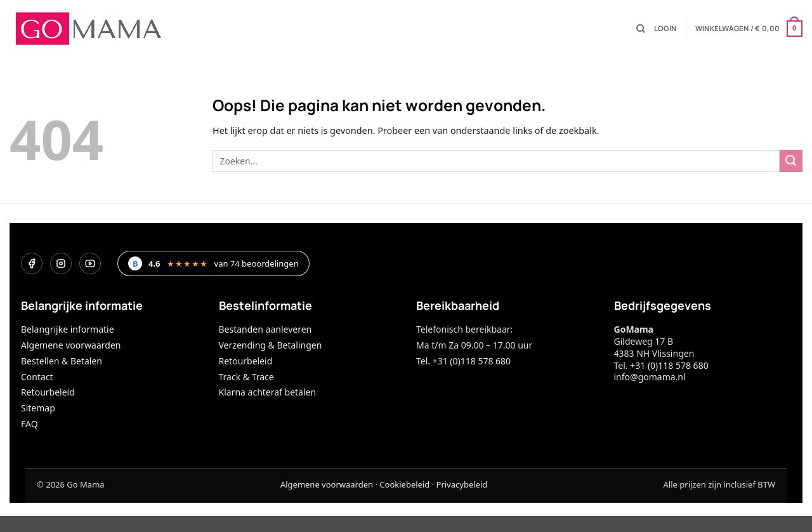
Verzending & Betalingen (271, 345)
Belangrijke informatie (68, 329)
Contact (37, 377)
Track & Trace (246, 377)
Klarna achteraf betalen (268, 392)
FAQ (29, 424)
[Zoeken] (641, 29)
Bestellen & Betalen (62, 361)
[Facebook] (32, 263)
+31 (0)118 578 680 (669, 365)
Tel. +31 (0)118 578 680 (463, 361)
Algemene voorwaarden (71, 345)
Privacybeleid (462, 484)
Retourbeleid (48, 392)
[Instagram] (61, 263)
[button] (665, 29)
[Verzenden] (791, 161)
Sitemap (38, 408)
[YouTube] (90, 263)
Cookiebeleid (404, 484)
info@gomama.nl (650, 377)
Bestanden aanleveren (265, 329)
